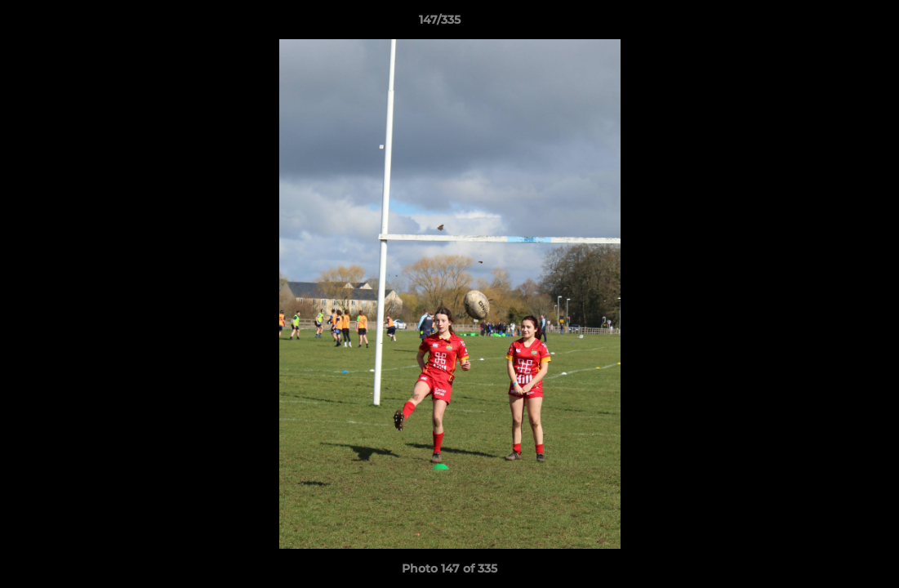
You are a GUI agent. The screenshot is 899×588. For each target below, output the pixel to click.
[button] (830, 24)
